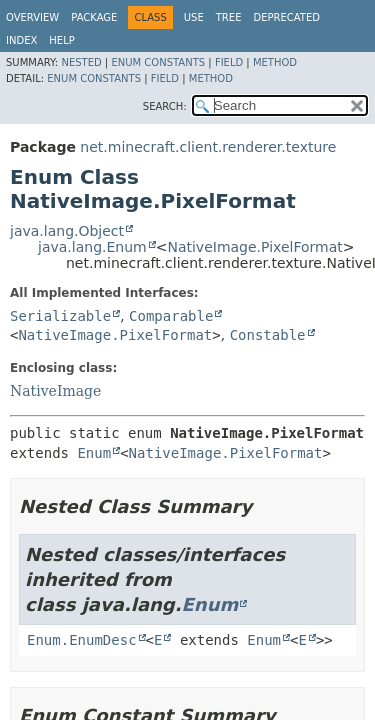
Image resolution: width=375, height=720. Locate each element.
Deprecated (286, 17)
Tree (229, 17)
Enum (94, 453)
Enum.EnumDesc (82, 640)
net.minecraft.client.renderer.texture (208, 147)
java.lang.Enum (92, 247)
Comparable (171, 316)
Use (194, 17)
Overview (32, 17)
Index (21, 40)
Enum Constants (158, 62)
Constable (268, 335)
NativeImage (55, 391)
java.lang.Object (67, 231)
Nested (81, 62)
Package (94, 17)
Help (61, 40)
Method (275, 62)
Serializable (60, 316)
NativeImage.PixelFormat (254, 247)
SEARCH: (165, 106)
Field (229, 62)
